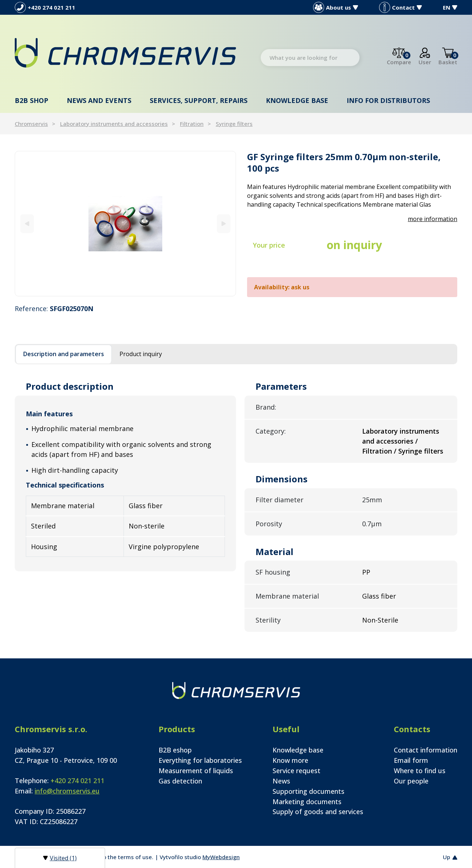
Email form (411, 760)
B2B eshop (175, 750)
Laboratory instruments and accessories (114, 124)
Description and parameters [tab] (64, 354)
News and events (99, 100)
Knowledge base (297, 100)
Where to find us (420, 771)
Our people (411, 781)
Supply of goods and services (318, 812)
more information (433, 219)
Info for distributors (388, 100)
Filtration (192, 124)
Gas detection (180, 781)
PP (366, 572)
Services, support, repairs (199, 100)
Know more (290, 760)
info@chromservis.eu (67, 791)
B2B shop (32, 100)
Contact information (426, 750)
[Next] (224, 223)
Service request (296, 771)
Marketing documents (307, 802)
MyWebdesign (221, 857)
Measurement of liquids (196, 771)
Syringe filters (234, 124)
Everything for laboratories (200, 760)
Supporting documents (308, 791)
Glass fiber (379, 596)
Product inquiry (141, 354)
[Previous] (27, 223)
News (281, 781)
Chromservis (31, 124)
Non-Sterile (380, 620)
